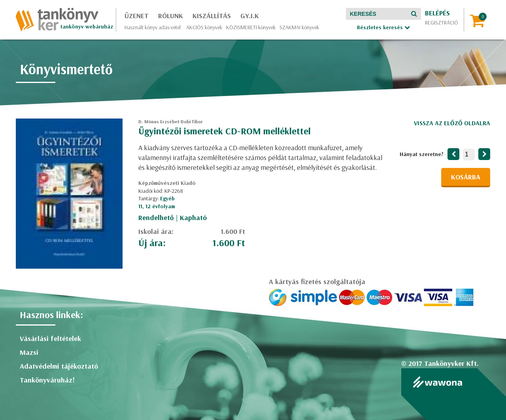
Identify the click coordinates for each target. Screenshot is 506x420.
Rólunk (171, 16)
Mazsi (29, 352)
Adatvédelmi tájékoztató (59, 366)
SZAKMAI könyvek (299, 27)
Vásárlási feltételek (50, 338)
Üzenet (137, 16)
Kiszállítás (212, 16)
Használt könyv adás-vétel (153, 27)
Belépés (437, 13)
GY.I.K (250, 16)
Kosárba (466, 177)
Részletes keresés (383, 27)
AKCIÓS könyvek (204, 27)
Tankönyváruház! (47, 380)
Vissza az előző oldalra (452, 123)
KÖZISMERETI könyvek (251, 27)
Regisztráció (442, 23)
